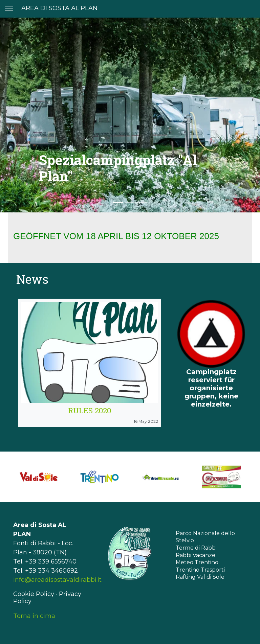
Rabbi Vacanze (196, 555)
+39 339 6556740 (51, 561)
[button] (19, 115)
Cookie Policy (34, 594)
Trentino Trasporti (200, 570)
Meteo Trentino (197, 562)
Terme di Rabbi (196, 548)
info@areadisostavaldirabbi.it (57, 580)
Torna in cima (34, 616)
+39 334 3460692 (51, 571)
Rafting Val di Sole (200, 577)
